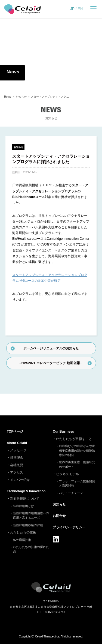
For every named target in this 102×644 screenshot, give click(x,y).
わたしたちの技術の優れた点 (31, 549)
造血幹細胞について (25, 499)
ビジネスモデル (67, 474)
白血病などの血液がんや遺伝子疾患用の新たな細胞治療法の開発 (77, 450)
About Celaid (17, 443)
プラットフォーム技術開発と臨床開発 (77, 483)
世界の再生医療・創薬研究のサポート (77, 464)
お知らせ (18, 147)
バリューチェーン (71, 493)
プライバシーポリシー (69, 527)
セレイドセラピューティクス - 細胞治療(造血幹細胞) (22, 9)
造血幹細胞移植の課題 (28, 525)
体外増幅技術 (22, 540)
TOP (15, 432)
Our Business (63, 432)
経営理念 (17, 458)
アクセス (17, 472)
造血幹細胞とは (24, 506)
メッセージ (18, 450)
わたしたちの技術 (23, 532)
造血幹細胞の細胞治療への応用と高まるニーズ (31, 515)
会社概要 (17, 465)
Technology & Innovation (26, 491)
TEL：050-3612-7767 (51, 612)
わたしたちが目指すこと (74, 439)
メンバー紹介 (20, 480)
